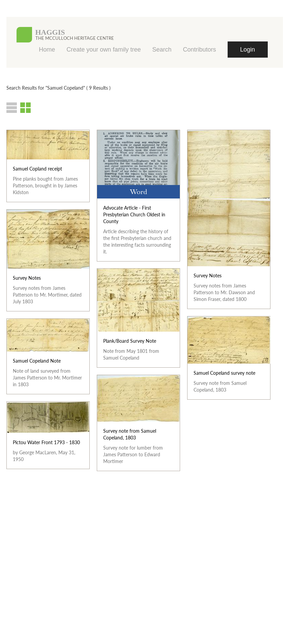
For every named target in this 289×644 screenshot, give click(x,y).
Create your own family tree (104, 50)
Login (248, 50)
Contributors (199, 50)
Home (47, 50)
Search (162, 50)
